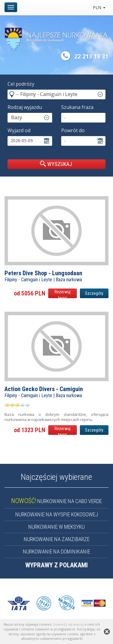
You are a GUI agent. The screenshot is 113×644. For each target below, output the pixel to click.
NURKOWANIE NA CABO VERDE (56, 501)
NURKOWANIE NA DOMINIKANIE (56, 552)
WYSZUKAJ (56, 164)
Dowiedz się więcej (68, 624)
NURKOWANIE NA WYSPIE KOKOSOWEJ (57, 514)
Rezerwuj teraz (63, 294)
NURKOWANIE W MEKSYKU (56, 527)
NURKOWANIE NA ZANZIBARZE (57, 539)
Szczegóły (94, 293)
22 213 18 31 (91, 56)
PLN (99, 7)
